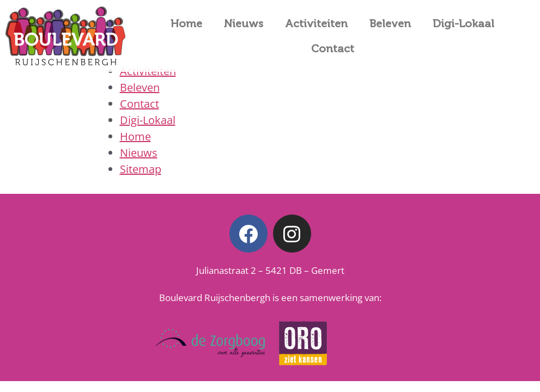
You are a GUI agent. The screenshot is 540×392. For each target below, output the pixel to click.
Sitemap (141, 169)
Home (186, 23)
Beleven (390, 23)
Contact (333, 48)
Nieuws (244, 23)
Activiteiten (316, 23)
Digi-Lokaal (463, 23)
